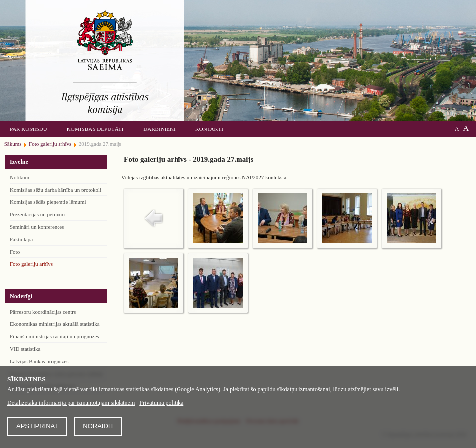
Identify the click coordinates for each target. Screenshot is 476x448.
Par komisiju (29, 129)
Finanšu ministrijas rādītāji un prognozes (55, 336)
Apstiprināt (37, 426)
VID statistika (25, 349)
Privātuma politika (161, 403)
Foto (15, 252)
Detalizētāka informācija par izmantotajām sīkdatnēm (71, 403)
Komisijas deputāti (95, 129)
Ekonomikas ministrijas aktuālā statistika (55, 324)
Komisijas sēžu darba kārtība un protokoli (56, 190)
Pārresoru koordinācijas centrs (43, 312)
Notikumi (20, 177)
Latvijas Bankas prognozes (39, 361)
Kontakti (209, 129)
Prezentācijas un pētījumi (37, 214)
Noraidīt (98, 426)
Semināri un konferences (37, 227)
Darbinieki (159, 129)
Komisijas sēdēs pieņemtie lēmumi (48, 202)
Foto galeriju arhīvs (31, 264)
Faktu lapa (21, 239)
